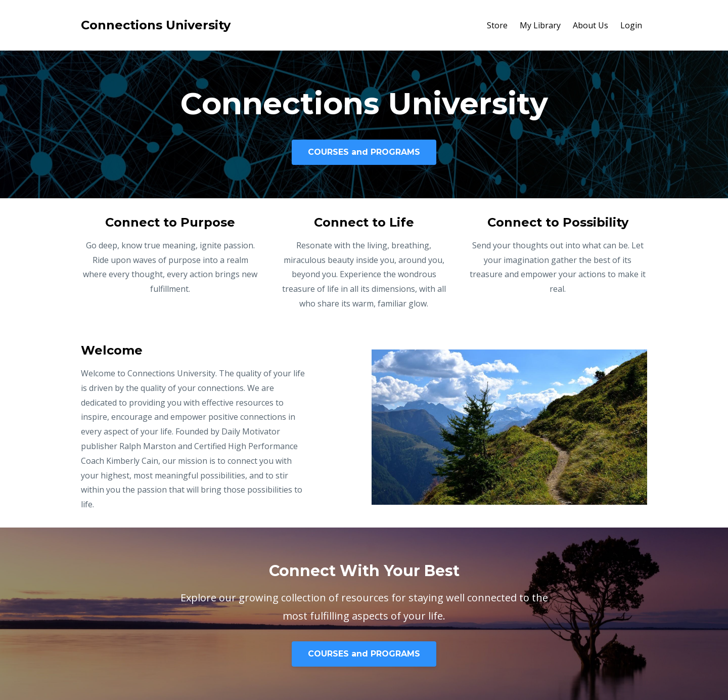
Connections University (156, 25)
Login (631, 25)
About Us (590, 25)
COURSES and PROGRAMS (364, 152)
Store (497, 25)
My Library (540, 25)
